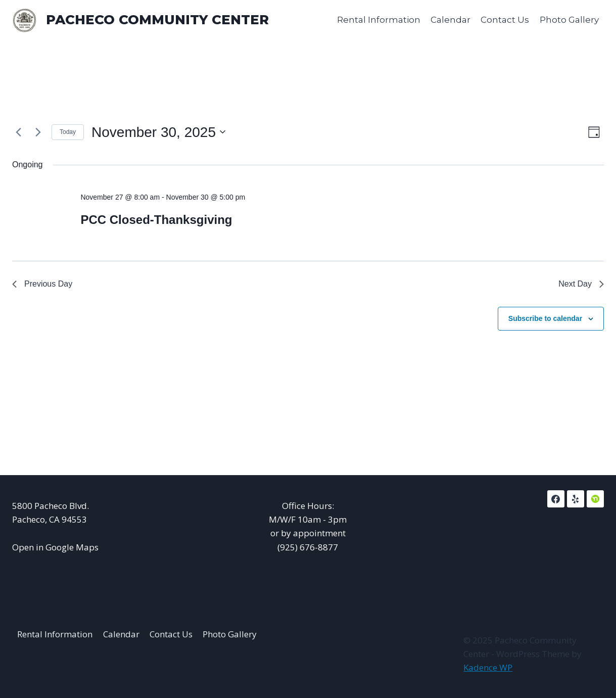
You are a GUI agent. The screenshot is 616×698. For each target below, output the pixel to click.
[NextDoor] (595, 499)
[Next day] (38, 132)
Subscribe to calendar (545, 318)
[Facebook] (556, 499)
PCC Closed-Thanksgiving (156, 220)
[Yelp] (576, 499)
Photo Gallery (569, 20)
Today (68, 132)
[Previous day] (18, 132)
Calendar (451, 20)
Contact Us (505, 20)
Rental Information (379, 20)
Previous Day (42, 284)
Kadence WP (488, 667)
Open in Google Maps (55, 547)
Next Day (581, 284)
